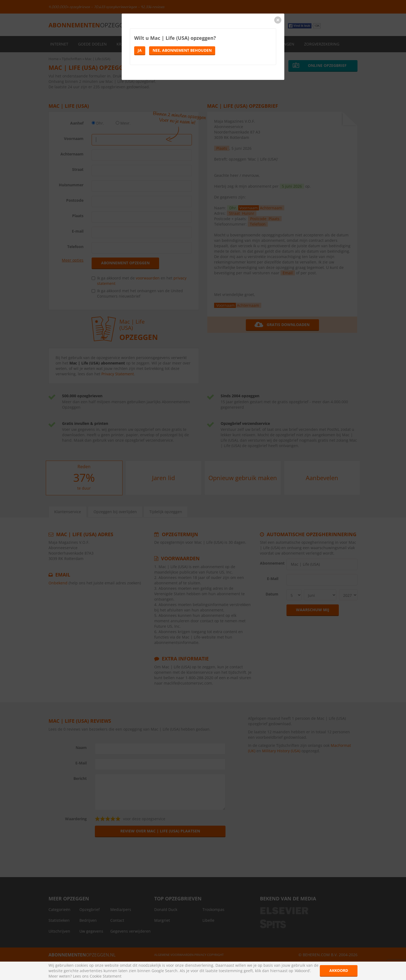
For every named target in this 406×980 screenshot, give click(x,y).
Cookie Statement (106, 976)
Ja (140, 50)
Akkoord (339, 970)
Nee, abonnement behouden (182, 50)
